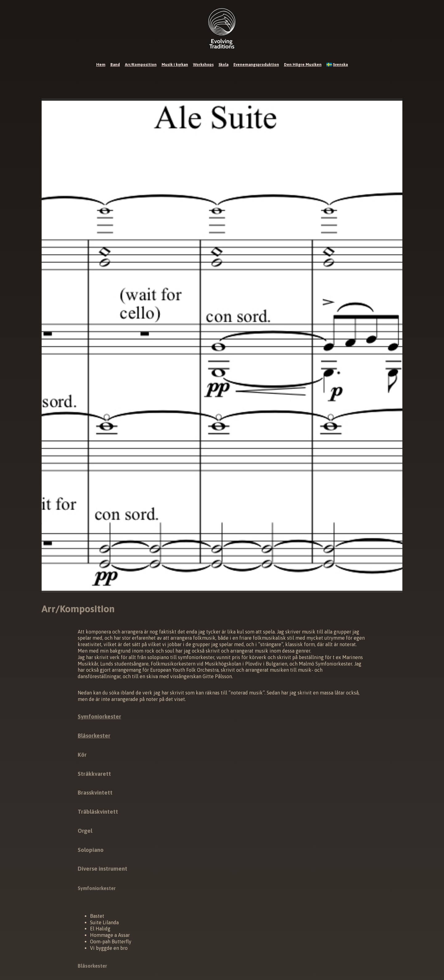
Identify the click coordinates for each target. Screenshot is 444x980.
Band (115, 65)
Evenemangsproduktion (256, 65)
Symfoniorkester (99, 717)
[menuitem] (337, 65)
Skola (224, 65)
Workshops (203, 65)
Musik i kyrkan (175, 65)
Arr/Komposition (141, 65)
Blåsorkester (94, 736)
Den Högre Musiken (303, 65)
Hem (101, 65)
